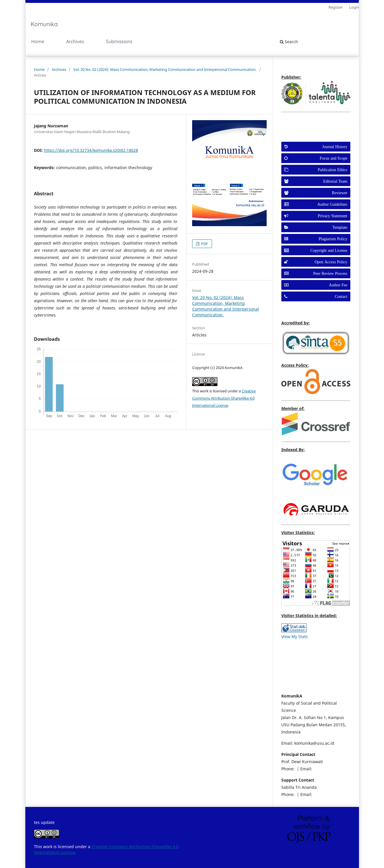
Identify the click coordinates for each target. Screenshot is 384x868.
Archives (75, 41)
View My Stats (295, 637)
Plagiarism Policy (333, 239)
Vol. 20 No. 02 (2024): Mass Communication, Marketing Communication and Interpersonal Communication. (165, 69)
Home (38, 41)
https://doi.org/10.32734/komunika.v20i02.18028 (91, 150)
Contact (341, 296)
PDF (204, 244)
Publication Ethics (333, 170)
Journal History (335, 147)
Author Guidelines (332, 204)
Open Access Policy (331, 262)
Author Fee (338, 285)
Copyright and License (329, 250)
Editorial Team (335, 181)
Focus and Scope (334, 158)
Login (354, 7)
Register (336, 7)
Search (289, 42)
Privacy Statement (333, 216)
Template (340, 227)
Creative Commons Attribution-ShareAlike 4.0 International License (224, 398)
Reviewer (340, 193)
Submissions (119, 41)
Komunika (44, 24)
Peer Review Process (330, 273)
